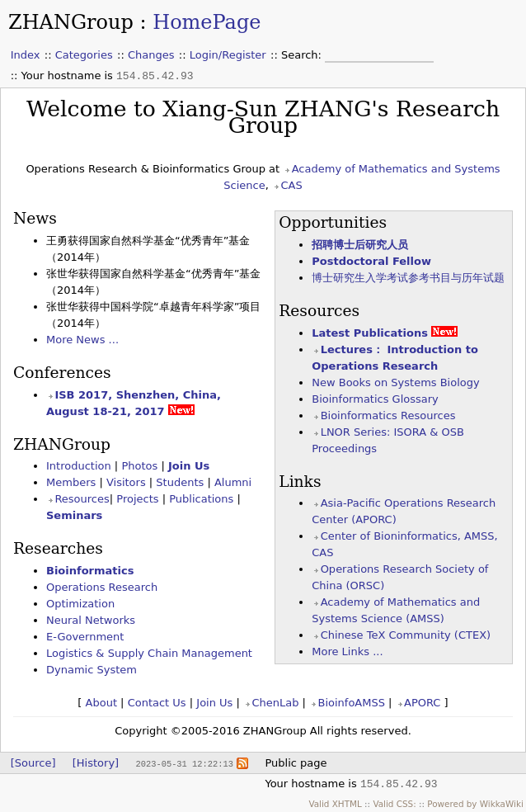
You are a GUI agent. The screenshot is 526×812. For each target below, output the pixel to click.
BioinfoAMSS (351, 703)
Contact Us (157, 703)
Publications (201, 499)
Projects (137, 499)
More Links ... (347, 651)
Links (300, 482)
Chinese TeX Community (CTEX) (406, 635)
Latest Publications (370, 333)
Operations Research (102, 587)
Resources (319, 311)
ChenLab (275, 703)
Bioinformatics (90, 571)
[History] (96, 763)
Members (71, 482)
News (35, 218)
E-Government (85, 637)
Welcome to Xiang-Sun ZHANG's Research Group (263, 117)
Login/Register (228, 55)
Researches (58, 548)
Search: (303, 55)
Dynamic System (92, 670)
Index (26, 55)
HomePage (207, 22)
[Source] (33, 763)
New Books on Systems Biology (395, 382)
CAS (291, 185)
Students (180, 482)
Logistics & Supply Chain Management (149, 653)
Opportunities (333, 222)
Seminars (74, 515)
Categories (84, 55)
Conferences (62, 373)
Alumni (233, 482)
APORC (422, 703)
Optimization (80, 604)
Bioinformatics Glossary (375, 399)
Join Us (189, 466)
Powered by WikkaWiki (475, 804)
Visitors (126, 482)
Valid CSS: (394, 804)
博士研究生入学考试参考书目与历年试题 (408, 278)
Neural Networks (91, 620)
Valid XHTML (335, 804)
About (101, 703)
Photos (139, 466)
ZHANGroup (71, 22)
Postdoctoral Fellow (371, 261)
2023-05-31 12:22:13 (184, 763)
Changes (151, 55)
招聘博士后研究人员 (360, 245)
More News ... (82, 340)
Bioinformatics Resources (388, 415)
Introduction (79, 466)
